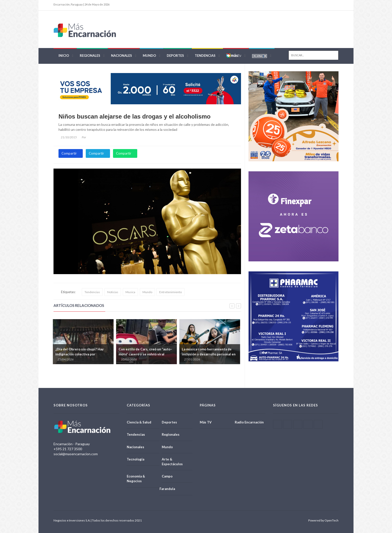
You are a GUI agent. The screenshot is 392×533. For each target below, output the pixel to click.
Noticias (113, 292)
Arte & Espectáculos (172, 462)
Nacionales (121, 56)
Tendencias (205, 56)
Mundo (149, 56)
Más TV (206, 422)
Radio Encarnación (249, 422)
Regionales (90, 56)
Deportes (175, 56)
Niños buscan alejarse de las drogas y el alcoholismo (134, 116)
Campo (167, 476)
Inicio (64, 56)
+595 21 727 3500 (68, 449)
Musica (130, 292)
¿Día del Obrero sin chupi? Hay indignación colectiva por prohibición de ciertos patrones (81, 354)
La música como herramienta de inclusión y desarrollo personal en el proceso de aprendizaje (209, 354)
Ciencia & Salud (139, 422)
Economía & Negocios (136, 479)
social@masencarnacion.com (76, 454)
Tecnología (135, 459)
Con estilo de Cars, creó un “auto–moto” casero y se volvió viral (146, 352)
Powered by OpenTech (323, 520)
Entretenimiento (170, 292)
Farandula (167, 489)
